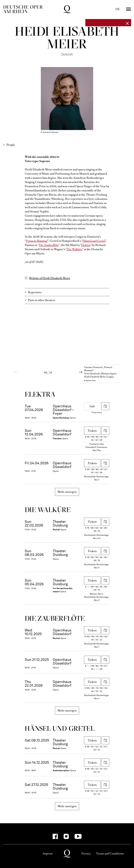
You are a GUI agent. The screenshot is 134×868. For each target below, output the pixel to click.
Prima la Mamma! (37, 241)
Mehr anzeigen (67, 492)
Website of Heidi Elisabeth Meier (50, 278)
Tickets (92, 431)
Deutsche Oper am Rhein (23, 9)
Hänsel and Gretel (94, 241)
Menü (129, 9)
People (11, 145)
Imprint (48, 854)
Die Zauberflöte (49, 245)
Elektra (86, 245)
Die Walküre (75, 249)
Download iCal (105, 406)
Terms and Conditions (110, 854)
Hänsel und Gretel (60, 728)
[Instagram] (66, 836)
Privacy (86, 854)
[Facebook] (55, 836)
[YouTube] (78, 836)
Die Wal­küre (48, 510)
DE (118, 9)
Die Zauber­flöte (55, 618)
